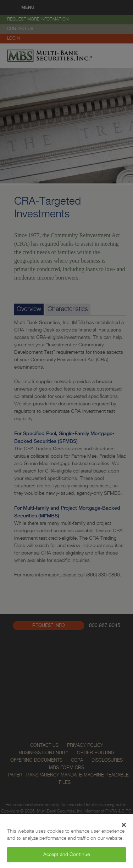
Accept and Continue (67, 855)
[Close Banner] (124, 825)
